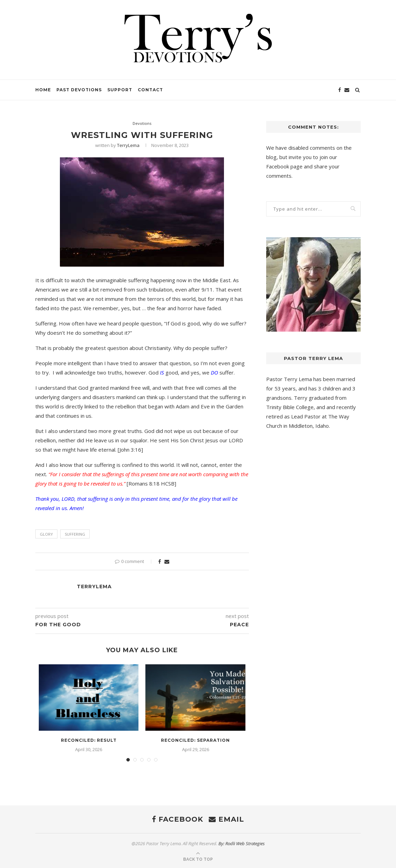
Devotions (142, 123)
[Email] (347, 90)
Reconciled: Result (89, 740)
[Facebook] (340, 90)
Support (120, 90)
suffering (75, 534)
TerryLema (128, 145)
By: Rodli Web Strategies (242, 843)
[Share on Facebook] (160, 561)
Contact (150, 90)
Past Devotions (79, 90)
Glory (46, 534)
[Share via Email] (167, 561)
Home (43, 90)
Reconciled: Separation (195, 740)
